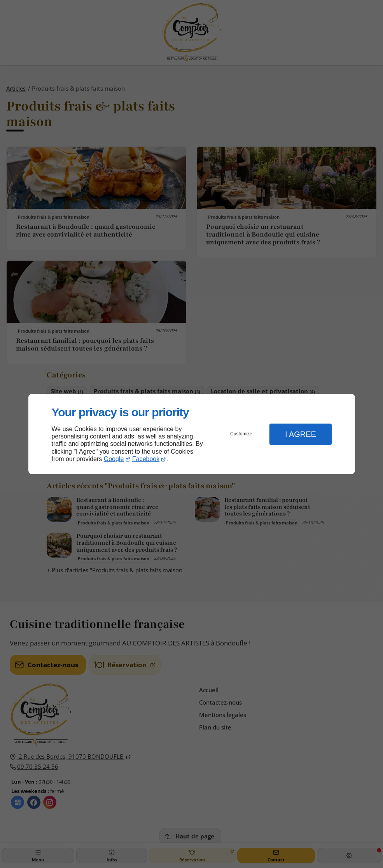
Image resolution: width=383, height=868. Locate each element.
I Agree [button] (301, 434)
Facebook (146, 459)
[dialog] (192, 434)
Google (114, 459)
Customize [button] (241, 434)
